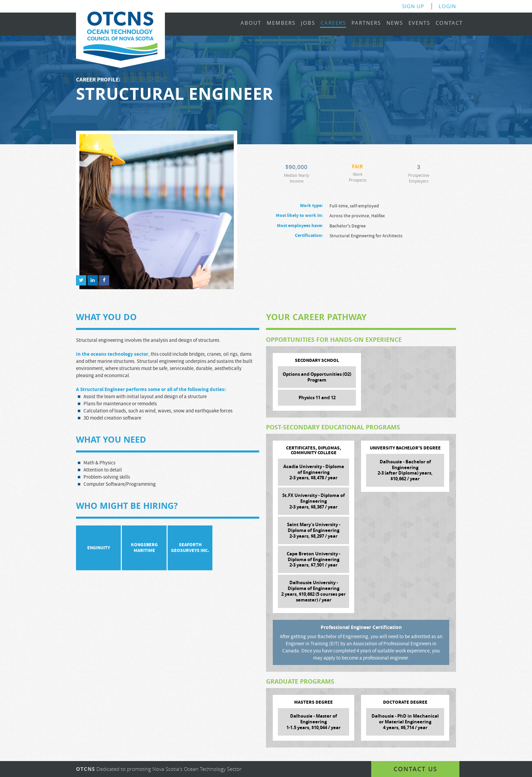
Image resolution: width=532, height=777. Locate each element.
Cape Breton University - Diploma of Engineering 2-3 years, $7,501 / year (313, 559)
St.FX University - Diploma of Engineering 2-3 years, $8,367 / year (313, 501)
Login (447, 6)
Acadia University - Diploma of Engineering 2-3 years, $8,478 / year (314, 472)
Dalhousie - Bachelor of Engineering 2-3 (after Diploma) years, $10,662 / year (405, 470)
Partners (366, 23)
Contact (449, 23)
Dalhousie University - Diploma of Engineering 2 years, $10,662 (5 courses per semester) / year (313, 591)
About (251, 23)
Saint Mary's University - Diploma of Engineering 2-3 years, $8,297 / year (314, 530)
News (395, 23)
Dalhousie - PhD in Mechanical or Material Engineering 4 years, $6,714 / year (405, 722)
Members (281, 23)
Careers (333, 23)
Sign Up (413, 6)
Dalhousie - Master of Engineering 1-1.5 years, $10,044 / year (313, 722)
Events (419, 23)
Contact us (415, 769)
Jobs (308, 23)
